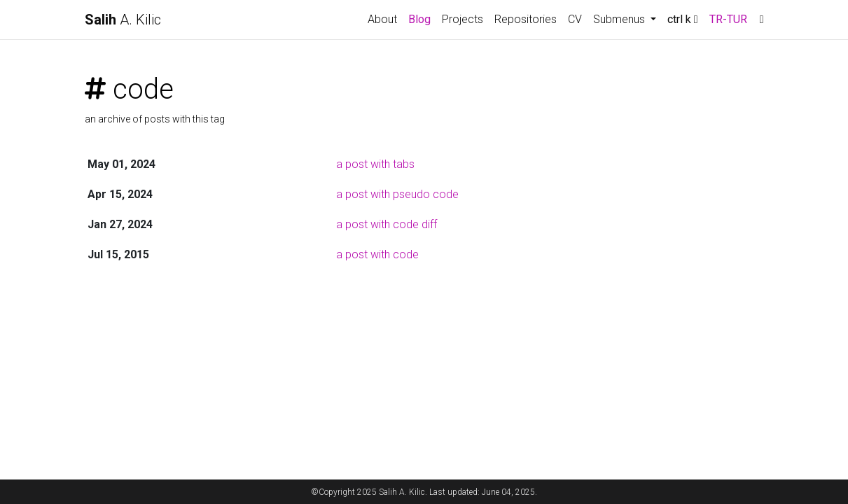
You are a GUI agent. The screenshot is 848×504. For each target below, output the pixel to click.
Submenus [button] (620, 19)
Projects (463, 19)
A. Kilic (123, 20)
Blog (419, 19)
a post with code (377, 254)
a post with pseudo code (397, 194)
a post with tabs (375, 164)
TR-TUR (728, 19)
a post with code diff (387, 224)
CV (575, 19)
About (382, 19)
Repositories (526, 19)
